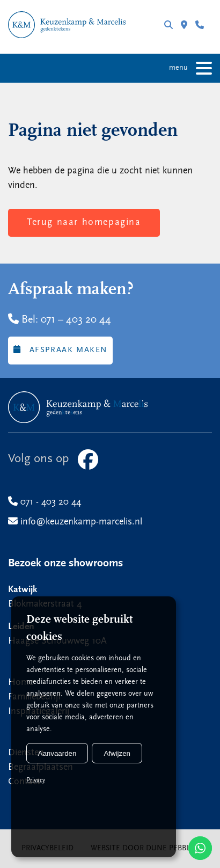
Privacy (36, 781)
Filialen (184, 25)
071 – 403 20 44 (76, 320)
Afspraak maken (60, 350)
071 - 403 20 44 (200, 25)
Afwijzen (117, 753)
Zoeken (168, 25)
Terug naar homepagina (84, 223)
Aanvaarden (57, 753)
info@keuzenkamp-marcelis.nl (75, 522)
